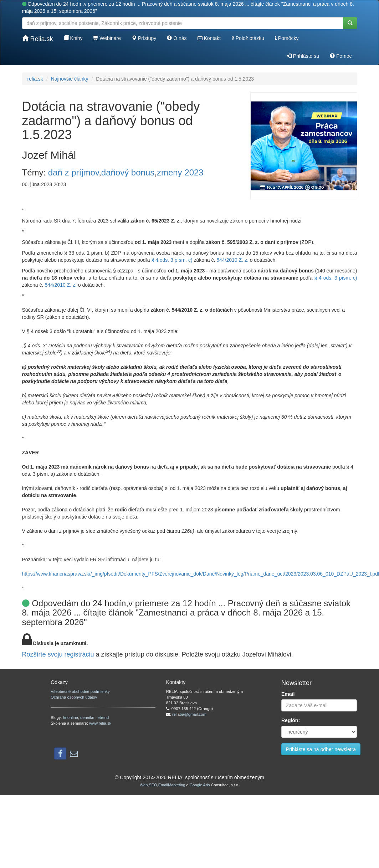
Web (144, 785)
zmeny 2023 (180, 172)
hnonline (71, 718)
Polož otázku (248, 38)
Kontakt (209, 38)
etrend (103, 718)
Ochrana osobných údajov (74, 697)
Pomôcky (287, 38)
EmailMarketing (172, 785)
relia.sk (35, 79)
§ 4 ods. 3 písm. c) (172, 260)
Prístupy (144, 38)
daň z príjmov (73, 172)
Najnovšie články (70, 79)
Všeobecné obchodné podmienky (80, 691)
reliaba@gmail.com (189, 714)
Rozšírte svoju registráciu (58, 654)
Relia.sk (38, 39)
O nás (177, 38)
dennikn (88, 718)
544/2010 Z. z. (232, 260)
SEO (153, 785)
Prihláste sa (303, 56)
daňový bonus (128, 172)
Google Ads (200, 785)
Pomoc (341, 56)
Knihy (73, 38)
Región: (291, 720)
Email (288, 694)
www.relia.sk (100, 723)
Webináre (107, 38)
